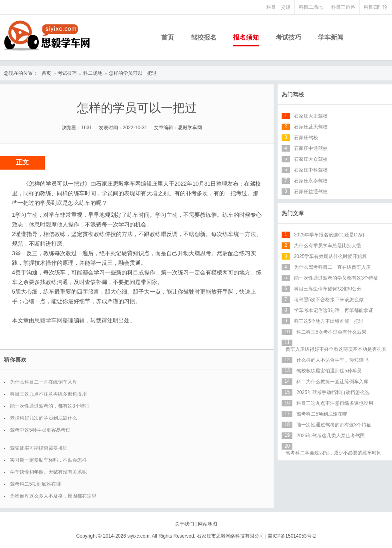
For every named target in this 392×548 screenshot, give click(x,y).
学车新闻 (331, 37)
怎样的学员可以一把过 (133, 73)
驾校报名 (204, 37)
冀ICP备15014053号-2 (292, 536)
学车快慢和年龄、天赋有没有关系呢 (48, 472)
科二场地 (93, 73)
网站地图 (208, 524)
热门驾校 (293, 94)
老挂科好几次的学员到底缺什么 (44, 418)
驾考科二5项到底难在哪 (35, 484)
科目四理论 (376, 7)
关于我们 (184, 524)
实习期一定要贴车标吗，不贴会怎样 (48, 460)
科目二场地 (311, 7)
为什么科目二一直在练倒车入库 (44, 382)
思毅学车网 (48, 320)
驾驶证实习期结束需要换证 (39, 448)
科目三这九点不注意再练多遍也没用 (48, 394)
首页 (168, 37)
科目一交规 (278, 7)
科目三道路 (343, 7)
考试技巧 (288, 37)
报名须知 (246, 37)
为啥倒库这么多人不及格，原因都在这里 (53, 496)
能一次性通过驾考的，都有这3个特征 (50, 406)
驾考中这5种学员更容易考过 (40, 430)
